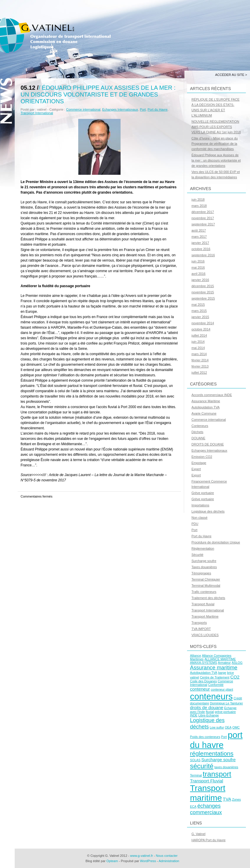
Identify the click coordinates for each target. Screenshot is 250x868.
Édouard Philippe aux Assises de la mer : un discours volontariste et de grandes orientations (98, 94)
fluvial (210, 712)
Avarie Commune (204, 413)
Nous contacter (167, 856)
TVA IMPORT (201, 629)
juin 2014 (198, 342)
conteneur (200, 689)
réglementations (212, 753)
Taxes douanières (204, 567)
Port (143, 109)
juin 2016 (198, 261)
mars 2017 (199, 237)
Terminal (196, 775)
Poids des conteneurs (205, 737)
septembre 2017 (203, 224)
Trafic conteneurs (204, 592)
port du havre (216, 740)
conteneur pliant (222, 689)
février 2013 (200, 366)
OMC (236, 727)
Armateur (224, 663)
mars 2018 (199, 206)
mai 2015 (198, 305)
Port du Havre (158, 109)
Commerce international (83, 109)
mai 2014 (198, 348)
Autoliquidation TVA (206, 407)
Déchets (197, 432)
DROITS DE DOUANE (208, 444)
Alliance (195, 656)
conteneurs (211, 696)
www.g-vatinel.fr (141, 856)
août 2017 (199, 230)
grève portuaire (225, 712)
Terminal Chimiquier (206, 579)
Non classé (199, 518)
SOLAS (195, 760)
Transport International (37, 113)
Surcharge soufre (204, 561)
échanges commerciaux (206, 809)
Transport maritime (208, 793)
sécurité (202, 766)
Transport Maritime (205, 616)
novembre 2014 (203, 323)
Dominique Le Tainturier (226, 703)
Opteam (112, 861)
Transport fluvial (203, 604)
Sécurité (197, 555)
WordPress (148, 861)
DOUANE (198, 438)
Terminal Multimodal (206, 586)
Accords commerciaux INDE (212, 395)
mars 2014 (199, 354)
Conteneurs (200, 426)
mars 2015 (199, 311)
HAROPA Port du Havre (209, 840)
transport (217, 774)
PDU (195, 524)
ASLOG (237, 663)
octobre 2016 (201, 249)
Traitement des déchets (208, 598)
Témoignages (201, 573)
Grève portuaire (203, 493)
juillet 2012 (199, 373)
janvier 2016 (200, 280)
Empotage (199, 463)
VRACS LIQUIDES (205, 635)
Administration (169, 861)
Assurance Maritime (206, 401)
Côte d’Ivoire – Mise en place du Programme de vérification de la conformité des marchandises (215, 144)
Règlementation (203, 548)
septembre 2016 (203, 255)
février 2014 (200, 360)
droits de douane (207, 707)
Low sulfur (217, 727)
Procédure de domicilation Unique (216, 542)
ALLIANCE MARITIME (220, 659)
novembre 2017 (203, 218)
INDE (194, 715)
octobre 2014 (201, 329)
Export (196, 475)
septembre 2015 (203, 298)
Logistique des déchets (208, 511)
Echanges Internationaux (120, 109)
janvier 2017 (200, 243)
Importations (200, 505)
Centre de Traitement (215, 677)
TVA (227, 799)
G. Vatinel (199, 834)
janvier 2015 (200, 317)
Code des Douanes (203, 681)
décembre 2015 (203, 286)
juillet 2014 (199, 335)
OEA (228, 727)
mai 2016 (198, 267)
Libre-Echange (209, 715)
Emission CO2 (202, 457)
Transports (199, 623)
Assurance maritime (214, 667)
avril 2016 (199, 274)
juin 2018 (198, 199)
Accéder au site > (231, 75)
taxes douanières (226, 767)
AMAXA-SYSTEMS (204, 663)
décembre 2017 (203, 212)
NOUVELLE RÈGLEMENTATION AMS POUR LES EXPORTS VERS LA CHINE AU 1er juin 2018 (216, 127)
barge (222, 673)
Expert (196, 469)
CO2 (235, 677)
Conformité (216, 685)
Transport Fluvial (207, 781)
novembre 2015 (203, 292)
